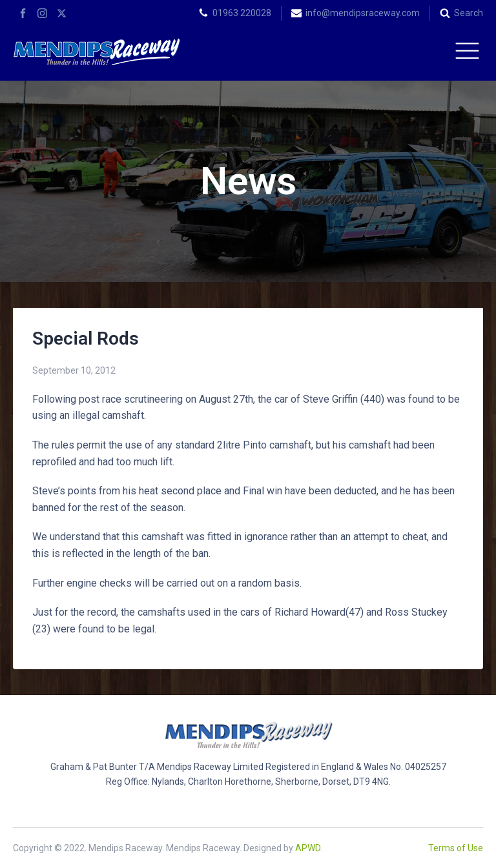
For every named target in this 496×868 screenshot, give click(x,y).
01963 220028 (242, 13)
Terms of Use (456, 848)
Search (469, 13)
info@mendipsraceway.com (363, 13)
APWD (308, 848)
